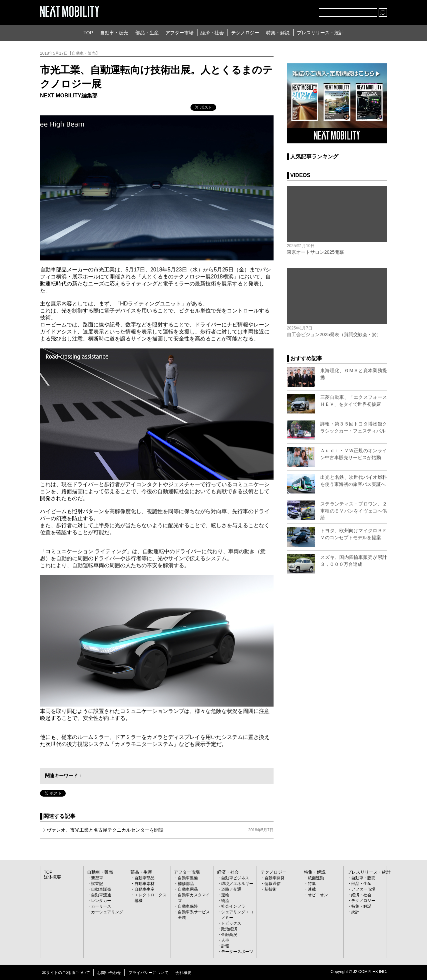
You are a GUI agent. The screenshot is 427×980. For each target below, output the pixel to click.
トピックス (231, 923)
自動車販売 (101, 889)
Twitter (277, 11)
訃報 (225, 946)
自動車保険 (188, 906)
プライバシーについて (148, 973)
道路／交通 (231, 889)
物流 (225, 901)
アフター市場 (179, 33)
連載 (312, 889)
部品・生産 (147, 33)
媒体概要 (52, 877)
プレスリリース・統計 (320, 33)
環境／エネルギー (237, 884)
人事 (225, 940)
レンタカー (101, 901)
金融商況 (229, 935)
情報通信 (273, 884)
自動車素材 (144, 884)
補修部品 (186, 884)
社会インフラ (233, 906)
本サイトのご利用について (66, 973)
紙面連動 (316, 878)
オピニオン (318, 895)
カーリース (101, 906)
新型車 (97, 878)
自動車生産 (144, 889)
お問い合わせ (109, 973)
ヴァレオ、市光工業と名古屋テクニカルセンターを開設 (160, 830)
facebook (292, 11)
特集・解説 (278, 33)
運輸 (225, 895)
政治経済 (229, 929)
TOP (88, 33)
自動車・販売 (114, 33)
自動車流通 (101, 895)
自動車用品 (188, 889)
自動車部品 (144, 878)
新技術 (271, 889)
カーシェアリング (107, 912)
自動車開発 (275, 878)
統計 (355, 912)
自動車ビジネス (235, 878)
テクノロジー (245, 33)
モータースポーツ (237, 952)
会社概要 (183, 973)
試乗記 (97, 884)
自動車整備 (188, 878)
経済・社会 (212, 33)
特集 (312, 884)
